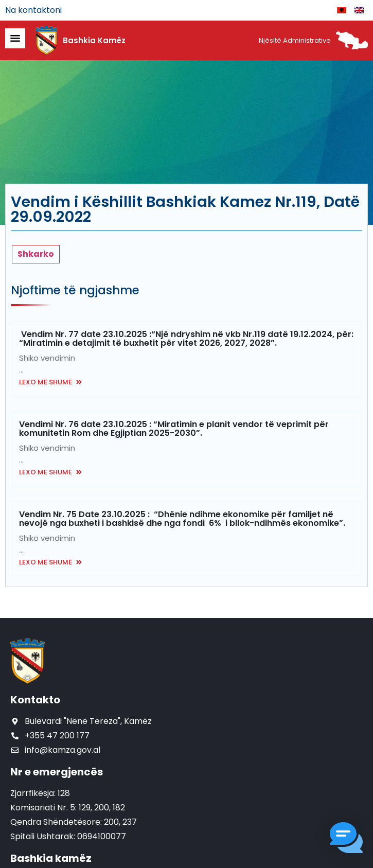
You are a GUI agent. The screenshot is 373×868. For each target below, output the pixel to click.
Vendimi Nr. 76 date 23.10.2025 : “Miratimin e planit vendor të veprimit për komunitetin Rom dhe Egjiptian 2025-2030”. (174, 429)
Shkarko (36, 254)
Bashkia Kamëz (94, 40)
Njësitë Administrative (295, 40)
